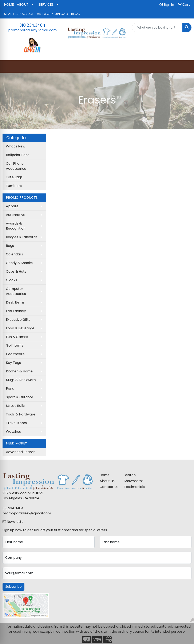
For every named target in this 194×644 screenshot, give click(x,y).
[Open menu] (186, 67)
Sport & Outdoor (20, 397)
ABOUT (23, 5)
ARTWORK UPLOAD (52, 14)
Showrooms (133, 481)
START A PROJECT (19, 14)
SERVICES (46, 5)
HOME (9, 5)
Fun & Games (17, 337)
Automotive (16, 215)
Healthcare (15, 354)
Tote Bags (14, 177)
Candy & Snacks (19, 263)
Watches (13, 432)
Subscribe (13, 587)
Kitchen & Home (19, 371)
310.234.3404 (32, 25)
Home (105, 475)
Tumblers (14, 186)
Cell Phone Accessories (16, 166)
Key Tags (13, 363)
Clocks (11, 280)
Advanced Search (21, 452)
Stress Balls (15, 406)
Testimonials (133, 487)
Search (130, 475)
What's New (16, 146)
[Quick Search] (157, 28)
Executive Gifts (18, 320)
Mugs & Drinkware (21, 380)
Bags (10, 246)
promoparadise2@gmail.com (32, 30)
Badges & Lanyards (22, 237)
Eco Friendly (16, 311)
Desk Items (15, 302)
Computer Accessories (16, 291)
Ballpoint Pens (18, 155)
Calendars (14, 254)
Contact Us (109, 487)
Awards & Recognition (16, 226)
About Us (107, 481)
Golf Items (15, 345)
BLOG (76, 14)
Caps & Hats (16, 271)
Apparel (13, 206)
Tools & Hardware (21, 414)
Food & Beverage (20, 328)
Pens (10, 388)
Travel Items (16, 423)
